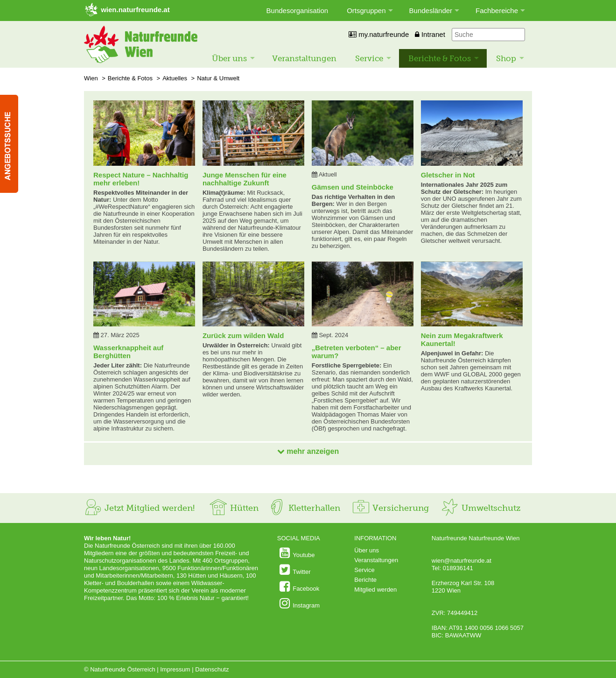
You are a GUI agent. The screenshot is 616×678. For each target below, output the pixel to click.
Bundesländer (431, 11)
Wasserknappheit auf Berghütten (128, 352)
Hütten (234, 508)
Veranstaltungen (304, 58)
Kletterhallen (304, 508)
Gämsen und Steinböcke (353, 187)
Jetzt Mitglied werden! (139, 508)
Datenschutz (212, 669)
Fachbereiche (497, 11)
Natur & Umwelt (218, 78)
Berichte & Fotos (440, 58)
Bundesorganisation (297, 11)
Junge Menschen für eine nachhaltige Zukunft (245, 179)
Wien (91, 78)
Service (369, 58)
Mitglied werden (375, 590)
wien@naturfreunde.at (462, 561)
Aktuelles (175, 78)
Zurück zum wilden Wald (243, 335)
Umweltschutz (480, 508)
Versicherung (390, 508)
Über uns (229, 58)
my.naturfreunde (379, 34)
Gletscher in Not (448, 175)
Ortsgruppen (366, 11)
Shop (506, 58)
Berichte (365, 580)
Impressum (175, 669)
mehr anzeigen (308, 451)
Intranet (430, 34)
